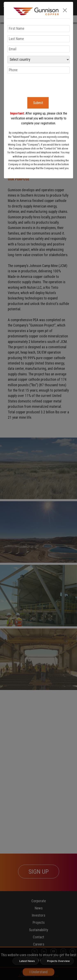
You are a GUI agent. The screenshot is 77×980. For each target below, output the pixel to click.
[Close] (65, 10)
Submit (38, 103)
